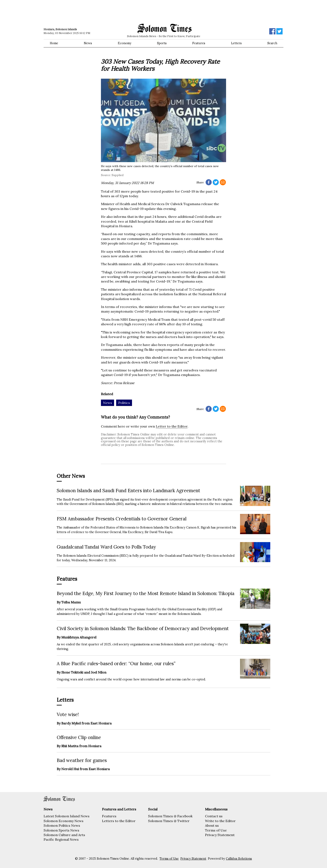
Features (199, 43)
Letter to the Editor (172, 426)
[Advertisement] (103, 11)
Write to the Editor (220, 821)
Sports (162, 43)
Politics (124, 403)
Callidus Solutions (239, 859)
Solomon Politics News (62, 825)
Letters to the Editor (119, 821)
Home (54, 43)
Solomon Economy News (64, 821)
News (88, 43)
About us (212, 825)
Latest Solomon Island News (67, 816)
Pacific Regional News (61, 839)
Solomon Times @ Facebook (170, 816)
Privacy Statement (220, 835)
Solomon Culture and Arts (64, 835)
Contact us (214, 816)
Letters (236, 43)
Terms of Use (216, 830)
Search (272, 43)
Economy (125, 43)
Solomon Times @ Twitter (169, 821)
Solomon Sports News (61, 830)
